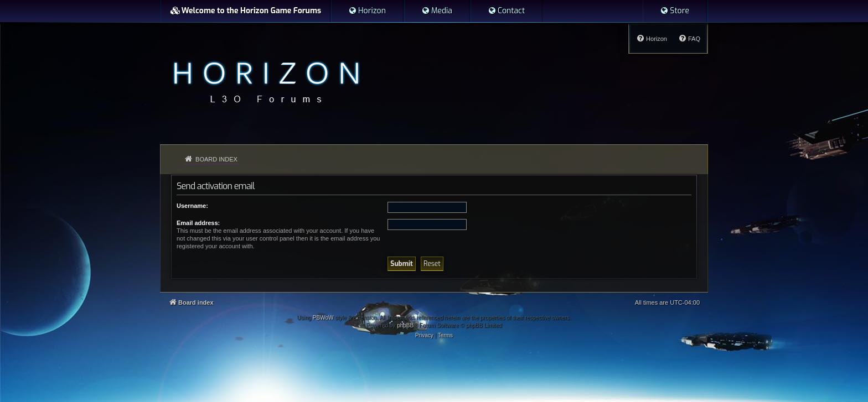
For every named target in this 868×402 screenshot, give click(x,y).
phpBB (405, 325)
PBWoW (323, 318)
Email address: (198, 223)
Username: (192, 206)
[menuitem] (367, 11)
